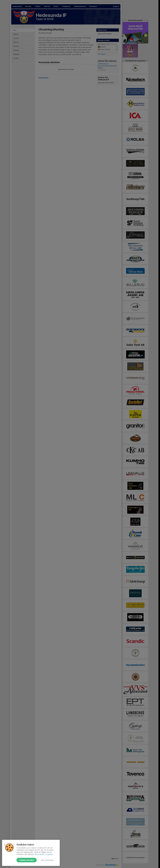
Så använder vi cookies (44, 854)
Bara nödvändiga (47, 860)
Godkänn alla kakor (27, 860)
